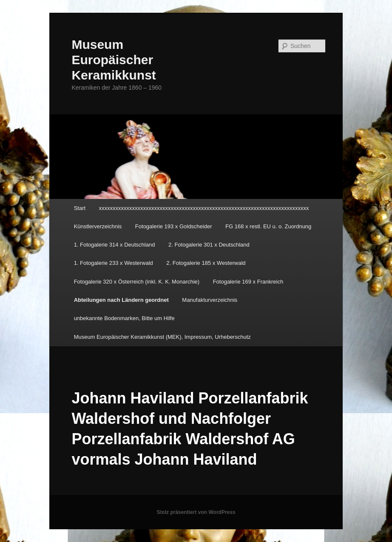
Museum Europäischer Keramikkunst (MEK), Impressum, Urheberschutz (162, 337)
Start (80, 208)
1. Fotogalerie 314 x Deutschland (115, 245)
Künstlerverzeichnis (98, 226)
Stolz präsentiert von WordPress (196, 512)
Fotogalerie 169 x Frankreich (248, 282)
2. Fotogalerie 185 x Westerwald (206, 263)
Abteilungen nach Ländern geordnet (121, 300)
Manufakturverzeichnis (210, 300)
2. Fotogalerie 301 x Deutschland (209, 245)
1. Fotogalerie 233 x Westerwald (114, 263)
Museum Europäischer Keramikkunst (114, 60)
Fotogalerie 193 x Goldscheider (174, 226)
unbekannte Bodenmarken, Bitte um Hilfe (124, 318)
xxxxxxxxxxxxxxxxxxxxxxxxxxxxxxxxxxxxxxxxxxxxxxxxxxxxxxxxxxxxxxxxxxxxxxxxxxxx (204, 208)
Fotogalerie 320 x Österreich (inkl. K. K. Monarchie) (137, 282)
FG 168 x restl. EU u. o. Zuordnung (268, 226)
